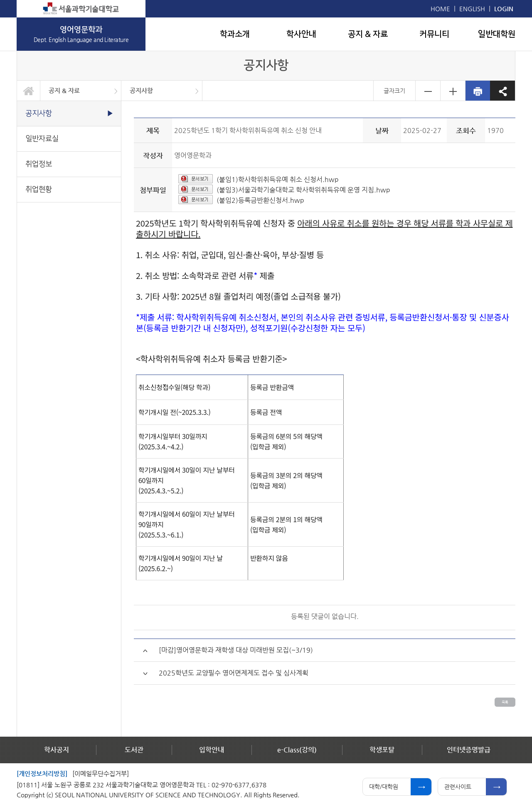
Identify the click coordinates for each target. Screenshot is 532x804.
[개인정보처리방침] (42, 773)
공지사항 (141, 90)
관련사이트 (458, 787)
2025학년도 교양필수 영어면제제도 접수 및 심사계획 (234, 673)
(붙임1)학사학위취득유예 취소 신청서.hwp (278, 179)
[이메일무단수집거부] (101, 773)
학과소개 (235, 34)
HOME (440, 9)
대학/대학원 (384, 787)
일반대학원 (497, 34)
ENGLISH (472, 9)
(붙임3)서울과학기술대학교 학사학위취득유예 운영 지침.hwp (303, 190)
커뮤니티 (434, 34)
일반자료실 (42, 139)
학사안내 (301, 34)
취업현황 (39, 189)
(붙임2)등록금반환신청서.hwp (260, 200)
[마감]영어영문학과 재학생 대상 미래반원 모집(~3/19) (236, 650)
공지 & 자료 (368, 34)
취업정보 (39, 164)
